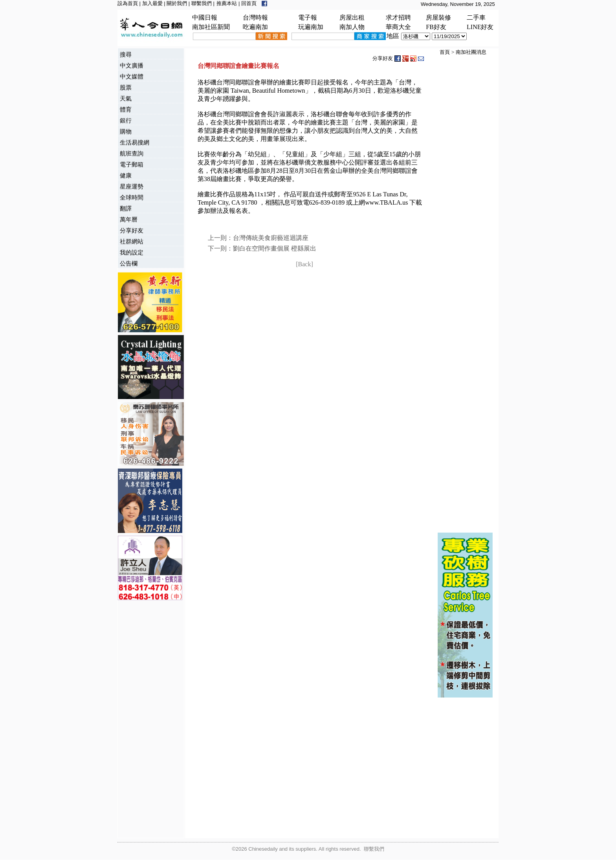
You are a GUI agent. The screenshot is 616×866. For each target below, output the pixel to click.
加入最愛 (152, 3)
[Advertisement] (149, 720)
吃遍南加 (255, 27)
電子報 (308, 17)
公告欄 (129, 263)
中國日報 (205, 17)
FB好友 (436, 27)
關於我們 (177, 3)
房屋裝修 (438, 17)
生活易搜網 (135, 142)
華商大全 (398, 27)
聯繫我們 (202, 3)
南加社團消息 (471, 52)
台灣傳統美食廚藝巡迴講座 (271, 238)
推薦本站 (227, 3)
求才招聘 (398, 17)
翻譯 (126, 208)
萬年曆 (129, 219)
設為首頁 (128, 3)
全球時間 (132, 197)
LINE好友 (480, 27)
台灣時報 (255, 17)
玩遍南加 (311, 27)
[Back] (304, 264)
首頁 (445, 52)
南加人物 (352, 27)
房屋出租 (352, 17)
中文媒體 (132, 76)
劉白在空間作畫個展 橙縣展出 (275, 248)
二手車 (476, 17)
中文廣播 (132, 65)
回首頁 (249, 3)
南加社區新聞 (211, 27)
